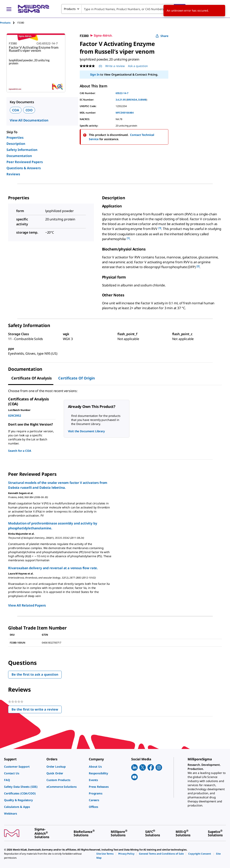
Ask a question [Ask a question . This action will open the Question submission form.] (138, 66)
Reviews (13, 174)
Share (162, 36)
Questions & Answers (24, 168)
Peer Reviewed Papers (25, 162)
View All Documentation (29, 120)
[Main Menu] (9, 9)
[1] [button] (160, 228)
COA (16, 110)
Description (16, 144)
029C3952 (15, 416)
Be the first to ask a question (35, 674)
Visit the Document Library (86, 431)
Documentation (19, 156)
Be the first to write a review (37, 710)
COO (29, 110)
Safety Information (22, 150)
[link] (23, 767)
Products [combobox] (70, 9)
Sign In (95, 74)
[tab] (9, 23)
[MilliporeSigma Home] (33, 9)
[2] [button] (198, 266)
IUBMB (142, 100)
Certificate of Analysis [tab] (32, 378)
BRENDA (132, 100)
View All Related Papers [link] (27, 605)
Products (5, 23)
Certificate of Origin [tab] (77, 378)
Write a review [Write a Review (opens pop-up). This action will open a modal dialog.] (115, 66)
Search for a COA (20, 451)
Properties (15, 138)
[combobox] (123, 9)
